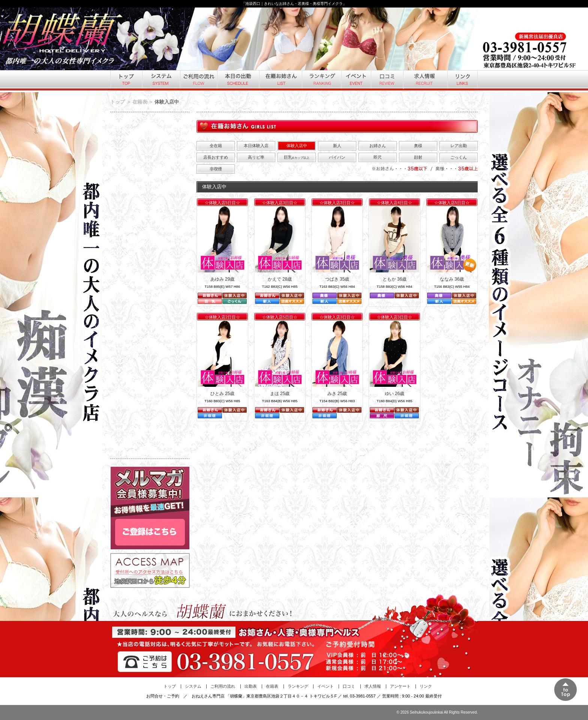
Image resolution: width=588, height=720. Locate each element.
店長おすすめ (216, 157)
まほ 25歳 (280, 394)
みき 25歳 (337, 394)
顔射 (418, 157)
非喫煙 (216, 169)
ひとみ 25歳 (223, 394)
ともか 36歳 (395, 279)
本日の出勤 (238, 80)
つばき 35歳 (337, 279)
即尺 (378, 157)
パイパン (337, 157)
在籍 (280, 80)
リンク (462, 80)
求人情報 (425, 80)
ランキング (321, 80)
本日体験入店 (256, 146)
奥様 (418, 146)
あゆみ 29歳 (223, 279)
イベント (356, 80)
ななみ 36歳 (452, 279)
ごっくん (459, 157)
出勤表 (251, 686)
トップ (126, 80)
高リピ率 (256, 157)
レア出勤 (459, 146)
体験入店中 (297, 146)
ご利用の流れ (198, 80)
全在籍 (216, 146)
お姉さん (378, 146)
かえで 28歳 (280, 279)
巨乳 (296, 157)
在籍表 (140, 102)
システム (161, 80)
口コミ (387, 80)
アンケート (400, 686)
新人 (337, 146)
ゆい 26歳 (395, 394)
